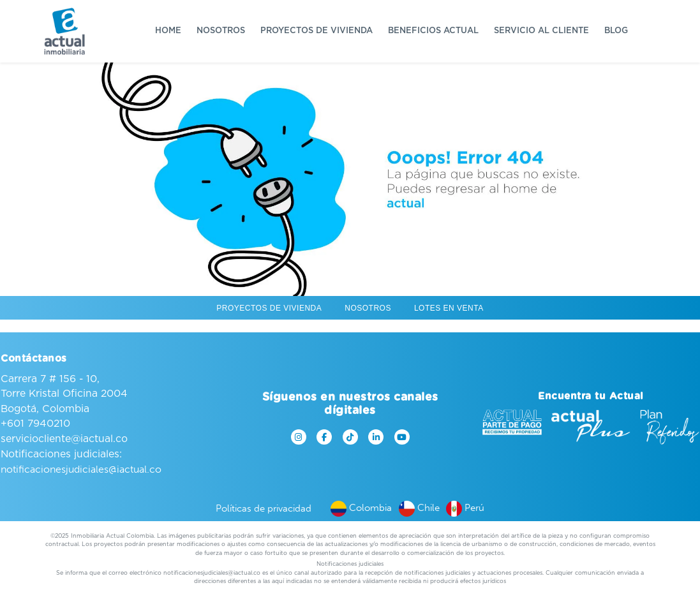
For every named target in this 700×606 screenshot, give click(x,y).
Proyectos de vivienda (316, 31)
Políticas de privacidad (264, 508)
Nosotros (221, 31)
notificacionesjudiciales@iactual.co (81, 469)
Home (168, 31)
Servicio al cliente (541, 31)
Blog (616, 31)
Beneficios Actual (433, 31)
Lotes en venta (449, 308)
